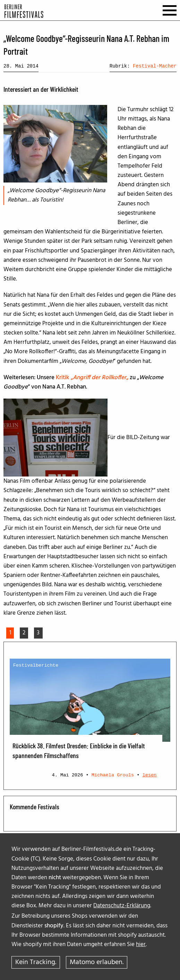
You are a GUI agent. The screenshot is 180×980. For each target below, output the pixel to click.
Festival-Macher (155, 66)
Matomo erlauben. (97, 962)
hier (141, 945)
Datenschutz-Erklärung (122, 906)
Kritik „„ (92, 378)
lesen (150, 775)
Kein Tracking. (36, 962)
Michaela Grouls (113, 775)
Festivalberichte (36, 665)
